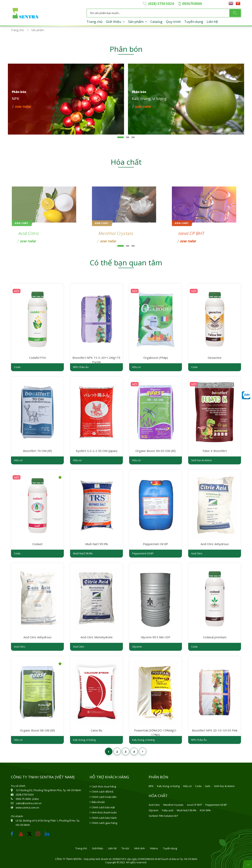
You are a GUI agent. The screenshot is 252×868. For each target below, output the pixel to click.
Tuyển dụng (194, 22)
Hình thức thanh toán (104, 812)
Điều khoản (98, 802)
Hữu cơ (187, 786)
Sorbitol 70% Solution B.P (163, 816)
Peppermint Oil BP (216, 805)
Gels (208, 786)
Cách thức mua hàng (104, 786)
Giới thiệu (114, 22)
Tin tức (125, 848)
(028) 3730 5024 (161, 4)
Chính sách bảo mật (103, 807)
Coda (198, 786)
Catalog (156, 22)
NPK (151, 786)
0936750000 (192, 4)
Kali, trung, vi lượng (168, 786)
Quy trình (173, 22)
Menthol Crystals (173, 805)
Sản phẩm (136, 22)
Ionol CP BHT (195, 805)
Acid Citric (154, 805)
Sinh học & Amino (224, 786)
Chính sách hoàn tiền (104, 797)
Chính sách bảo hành (104, 818)
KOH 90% (205, 810)
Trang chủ (94, 22)
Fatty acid (168, 810)
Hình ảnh (140, 848)
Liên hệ (212, 22)
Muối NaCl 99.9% (187, 810)
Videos (154, 848)
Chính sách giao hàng (104, 823)
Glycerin (154, 810)
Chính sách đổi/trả (102, 792)
